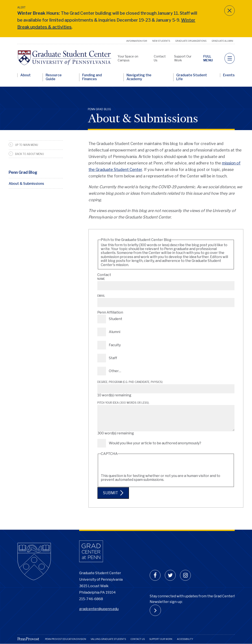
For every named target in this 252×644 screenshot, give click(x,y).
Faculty (115, 345)
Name (101, 279)
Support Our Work (161, 639)
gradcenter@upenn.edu (99, 609)
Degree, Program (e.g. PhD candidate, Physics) (130, 382)
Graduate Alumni (222, 41)
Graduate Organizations (191, 41)
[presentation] (134, 465)
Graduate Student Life (192, 77)
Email (101, 296)
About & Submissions (26, 184)
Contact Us (138, 639)
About (26, 75)
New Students (161, 41)
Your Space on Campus (128, 58)
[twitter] (170, 575)
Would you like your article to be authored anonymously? (155, 443)
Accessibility (185, 639)
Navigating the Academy (139, 77)
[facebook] (155, 575)
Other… (115, 371)
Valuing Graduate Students (108, 639)
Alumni (115, 332)
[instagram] (185, 575)
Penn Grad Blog (23, 172)
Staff (113, 358)
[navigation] (230, 58)
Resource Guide (54, 77)
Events (229, 75)
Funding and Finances (92, 77)
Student (116, 319)
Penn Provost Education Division (66, 639)
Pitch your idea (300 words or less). (123, 403)
